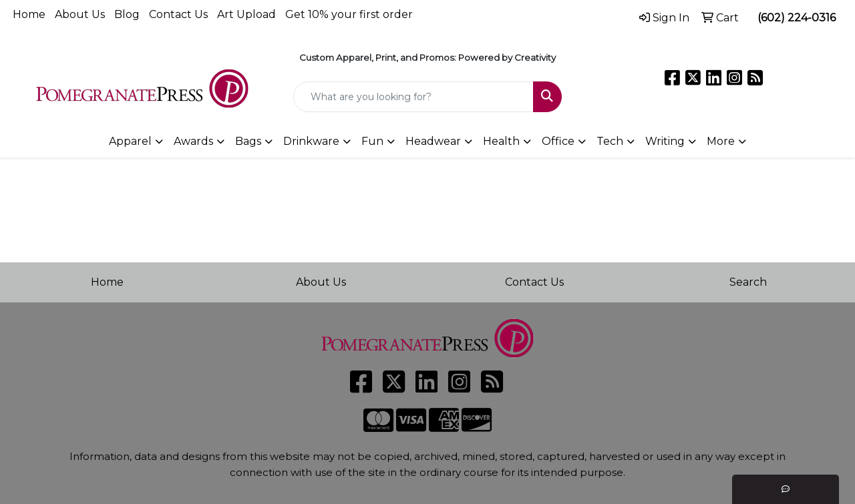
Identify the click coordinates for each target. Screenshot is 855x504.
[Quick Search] (414, 97)
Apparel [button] (130, 141)
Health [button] (501, 141)
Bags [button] (248, 141)
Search (748, 282)
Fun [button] (372, 141)
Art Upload (246, 14)
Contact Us (178, 14)
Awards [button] (193, 141)
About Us (80, 14)
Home (29, 14)
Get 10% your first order (349, 14)
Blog (127, 14)
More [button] (721, 141)
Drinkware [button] (311, 141)
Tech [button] (610, 141)
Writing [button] (665, 141)
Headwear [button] (433, 141)
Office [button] (558, 141)
